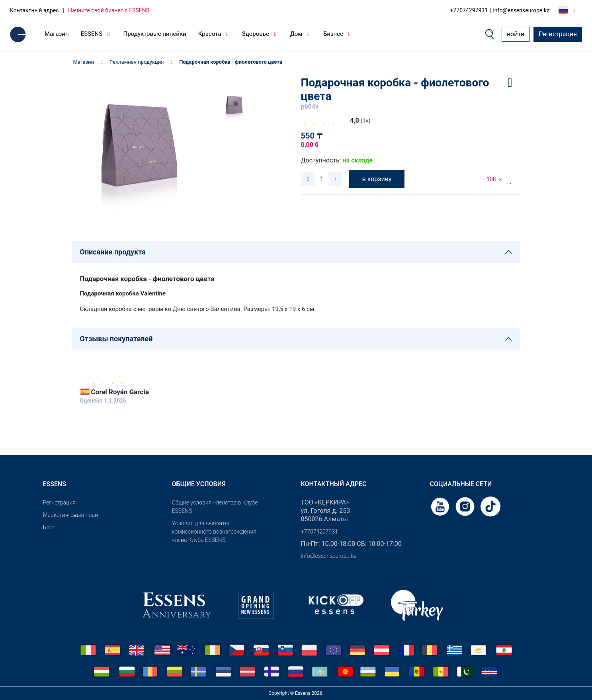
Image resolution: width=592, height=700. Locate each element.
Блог (49, 527)
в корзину (377, 179)
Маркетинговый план (70, 515)
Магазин (57, 34)
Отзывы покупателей (116, 339)
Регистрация (558, 34)
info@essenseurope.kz (521, 10)
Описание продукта (113, 252)
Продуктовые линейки (155, 34)
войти (516, 34)
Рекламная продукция (137, 62)
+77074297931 (469, 10)
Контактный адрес (34, 10)
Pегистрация (59, 503)
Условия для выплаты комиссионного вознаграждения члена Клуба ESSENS (214, 532)
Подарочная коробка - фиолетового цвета (231, 62)
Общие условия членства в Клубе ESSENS (215, 507)
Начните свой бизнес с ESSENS (109, 10)
